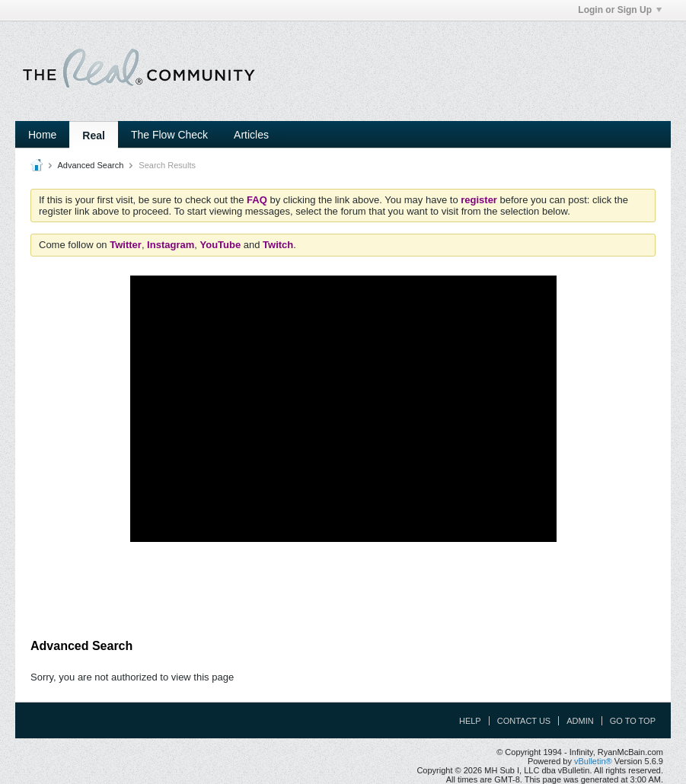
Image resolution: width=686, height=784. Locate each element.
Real (94, 135)
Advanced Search (90, 165)
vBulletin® (593, 761)
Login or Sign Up (620, 10)
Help (470, 721)
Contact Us (524, 721)
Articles (251, 135)
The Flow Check (169, 135)
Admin (580, 721)
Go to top (633, 721)
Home (42, 135)
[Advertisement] (343, 591)
